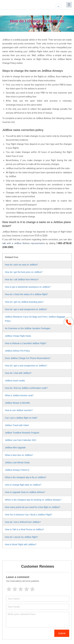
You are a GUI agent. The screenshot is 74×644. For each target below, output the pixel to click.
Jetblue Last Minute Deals (17, 463)
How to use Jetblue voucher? (19, 410)
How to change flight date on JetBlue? (23, 485)
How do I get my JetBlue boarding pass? (24, 302)
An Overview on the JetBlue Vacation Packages (28, 328)
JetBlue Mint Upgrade (15, 448)
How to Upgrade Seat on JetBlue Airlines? (25, 492)
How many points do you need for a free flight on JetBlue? (33, 507)
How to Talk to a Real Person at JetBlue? (24, 529)
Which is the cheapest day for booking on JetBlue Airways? (33, 500)
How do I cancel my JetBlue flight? (21, 537)
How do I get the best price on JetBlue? (24, 272)
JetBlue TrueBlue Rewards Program (22, 433)
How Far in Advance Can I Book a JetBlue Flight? (29, 515)
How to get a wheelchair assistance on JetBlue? (28, 287)
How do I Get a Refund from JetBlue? (23, 522)
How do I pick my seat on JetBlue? (21, 265)
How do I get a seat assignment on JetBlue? (26, 309)
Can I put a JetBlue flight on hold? (21, 418)
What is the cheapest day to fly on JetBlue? (26, 477)
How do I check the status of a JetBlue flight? (26, 294)
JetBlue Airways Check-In (17, 470)
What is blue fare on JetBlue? (19, 455)
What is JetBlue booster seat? (19, 395)
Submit (62, 633)
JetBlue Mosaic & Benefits (17, 403)
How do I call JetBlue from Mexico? (22, 279)
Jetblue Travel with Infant (17, 425)
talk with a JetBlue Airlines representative (24, 243)
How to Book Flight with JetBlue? (21, 544)
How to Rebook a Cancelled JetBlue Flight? (26, 343)
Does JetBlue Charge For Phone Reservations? (28, 358)
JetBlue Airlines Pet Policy (17, 351)
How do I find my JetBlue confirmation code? (26, 388)
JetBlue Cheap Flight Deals (18, 336)
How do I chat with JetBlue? (18, 373)
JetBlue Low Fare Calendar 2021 (21, 440)
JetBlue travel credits (15, 381)
